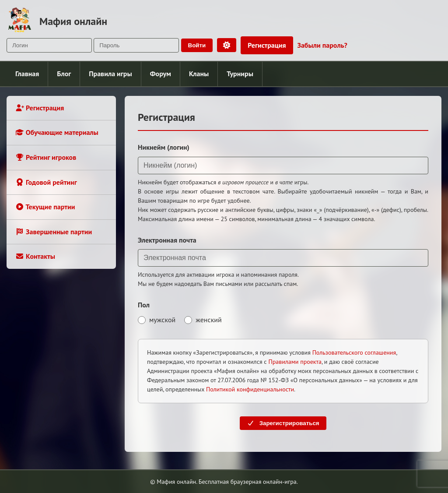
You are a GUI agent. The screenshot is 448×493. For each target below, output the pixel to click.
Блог (64, 74)
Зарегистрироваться (283, 423)
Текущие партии (45, 207)
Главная (27, 74)
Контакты (35, 256)
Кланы (199, 74)
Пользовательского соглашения (354, 352)
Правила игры (110, 74)
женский (203, 320)
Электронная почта (167, 240)
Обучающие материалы (57, 132)
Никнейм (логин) (164, 147)
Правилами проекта (295, 362)
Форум (161, 74)
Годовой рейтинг (46, 182)
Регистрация (267, 45)
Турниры (240, 74)
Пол (144, 305)
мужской (157, 320)
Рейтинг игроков (46, 157)
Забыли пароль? (322, 45)
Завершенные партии (54, 232)
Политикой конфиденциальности (250, 389)
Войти (197, 45)
